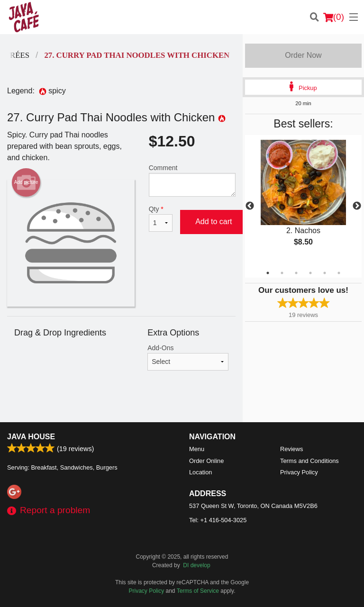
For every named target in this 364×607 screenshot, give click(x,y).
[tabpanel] (303, 201)
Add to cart (214, 222)
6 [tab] (339, 273)
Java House (31, 437)
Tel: (218, 520)
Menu (197, 449)
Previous (250, 206)
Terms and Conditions (309, 461)
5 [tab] (325, 273)
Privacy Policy (299, 472)
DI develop (196, 565)
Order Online (206, 461)
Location (200, 472)
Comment (192, 180)
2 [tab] (282, 273)
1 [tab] (268, 273)
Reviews (291, 449)
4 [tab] (310, 273)
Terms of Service (198, 591)
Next (357, 206)
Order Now (303, 55)
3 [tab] (296, 273)
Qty (161, 218)
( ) (334, 17)
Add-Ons (188, 357)
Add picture (26, 182)
